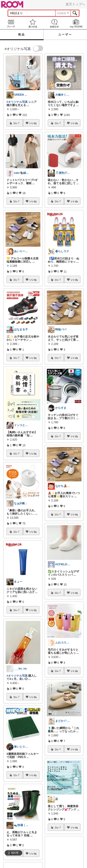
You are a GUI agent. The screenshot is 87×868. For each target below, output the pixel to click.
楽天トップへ (75, 4)
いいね (33, 123)
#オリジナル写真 (17, 102)
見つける (33, 23)
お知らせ (55, 23)
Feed (11, 23)
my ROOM (76, 23)
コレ (16, 123)
